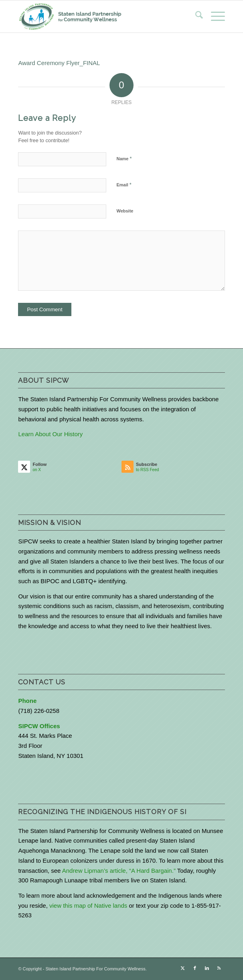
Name (124, 158)
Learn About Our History (50, 434)
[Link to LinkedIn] (207, 968)
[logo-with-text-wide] (101, 16)
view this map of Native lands (88, 905)
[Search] (195, 16)
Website (125, 211)
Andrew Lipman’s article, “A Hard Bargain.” (119, 871)
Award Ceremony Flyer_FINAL (59, 63)
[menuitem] (195, 16)
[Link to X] (183, 968)
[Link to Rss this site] (219, 968)
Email (124, 185)
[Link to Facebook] (195, 968)
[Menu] (214, 16)
